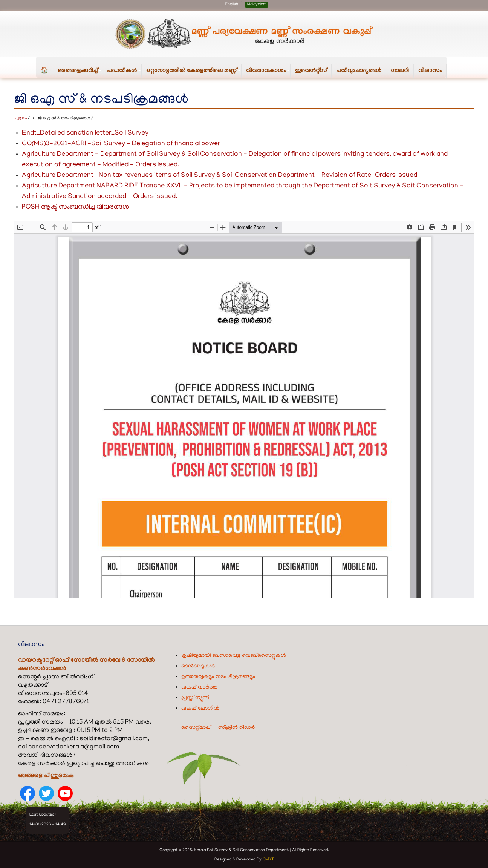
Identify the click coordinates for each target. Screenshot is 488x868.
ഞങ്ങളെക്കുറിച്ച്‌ (80, 73)
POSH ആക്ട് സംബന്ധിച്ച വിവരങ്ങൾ (75, 207)
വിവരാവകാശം (268, 73)
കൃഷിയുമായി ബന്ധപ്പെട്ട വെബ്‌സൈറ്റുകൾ (234, 655)
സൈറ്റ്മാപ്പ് (196, 727)
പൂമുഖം (21, 118)
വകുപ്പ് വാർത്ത (199, 687)
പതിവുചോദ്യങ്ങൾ (359, 71)
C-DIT (268, 859)
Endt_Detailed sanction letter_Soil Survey (85, 133)
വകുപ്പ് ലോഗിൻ (200, 708)
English (232, 5)
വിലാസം (430, 71)
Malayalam (257, 5)
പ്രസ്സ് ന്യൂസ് (195, 698)
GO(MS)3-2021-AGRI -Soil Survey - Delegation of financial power (121, 144)
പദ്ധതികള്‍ (124, 73)
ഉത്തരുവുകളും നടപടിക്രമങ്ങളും (218, 676)
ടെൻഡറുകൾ (198, 666)
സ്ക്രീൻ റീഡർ (236, 727)
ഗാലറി (400, 71)
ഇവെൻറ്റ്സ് (311, 71)
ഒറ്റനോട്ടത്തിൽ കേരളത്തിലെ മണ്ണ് (194, 73)
